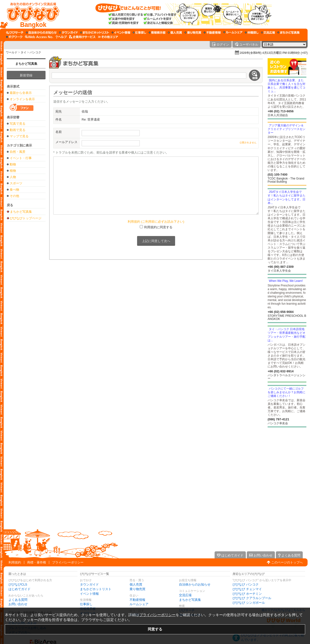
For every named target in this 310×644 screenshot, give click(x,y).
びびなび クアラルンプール (252, 598)
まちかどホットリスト (96, 589)
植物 (13, 171)
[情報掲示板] (157, 33)
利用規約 (15, 562)
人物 (13, 177)
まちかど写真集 (26, 64)
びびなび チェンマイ (247, 589)
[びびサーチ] (15, 33)
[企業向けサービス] (82, 37)
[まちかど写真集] (288, 33)
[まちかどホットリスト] (95, 33)
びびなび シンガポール (249, 603)
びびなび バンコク (246, 584)
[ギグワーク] (14, 37)
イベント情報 (89, 594)
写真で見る (18, 124)
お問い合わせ (18, 604)
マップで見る (19, 136)
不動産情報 (137, 600)
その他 (14, 196)
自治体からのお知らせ (195, 584)
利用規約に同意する (158, 227)
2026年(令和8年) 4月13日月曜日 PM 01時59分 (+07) (274, 53)
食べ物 (14, 190)
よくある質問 (18, 600)
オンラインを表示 (22, 99)
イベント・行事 (21, 158)
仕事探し (86, 604)
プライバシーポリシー (68, 562)
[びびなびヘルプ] (61, 37)
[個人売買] (175, 33)
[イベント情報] (121, 33)
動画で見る (18, 130)
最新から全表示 (21, 93)
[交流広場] (268, 33)
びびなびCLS (18, 584)
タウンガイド (89, 584)
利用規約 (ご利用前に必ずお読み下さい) (156, 222)
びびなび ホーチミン (247, 594)
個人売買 (136, 584)
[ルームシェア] (233, 33)
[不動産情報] (212, 33)
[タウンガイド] (68, 33)
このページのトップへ (287, 562)
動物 (13, 164)
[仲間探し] (252, 33)
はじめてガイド (19, 589)
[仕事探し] (139, 33)
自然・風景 (18, 152)
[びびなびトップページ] (31, 14)
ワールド (12, 52)
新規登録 (26, 75)
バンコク (35, 52)
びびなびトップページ (26, 218)
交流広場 (185, 595)
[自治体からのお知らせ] (41, 33)
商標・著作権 (37, 562)
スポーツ (16, 183)
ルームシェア (139, 604)
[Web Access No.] (39, 37)
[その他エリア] (108, 37)
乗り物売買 (137, 589)
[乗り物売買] (193, 33)
